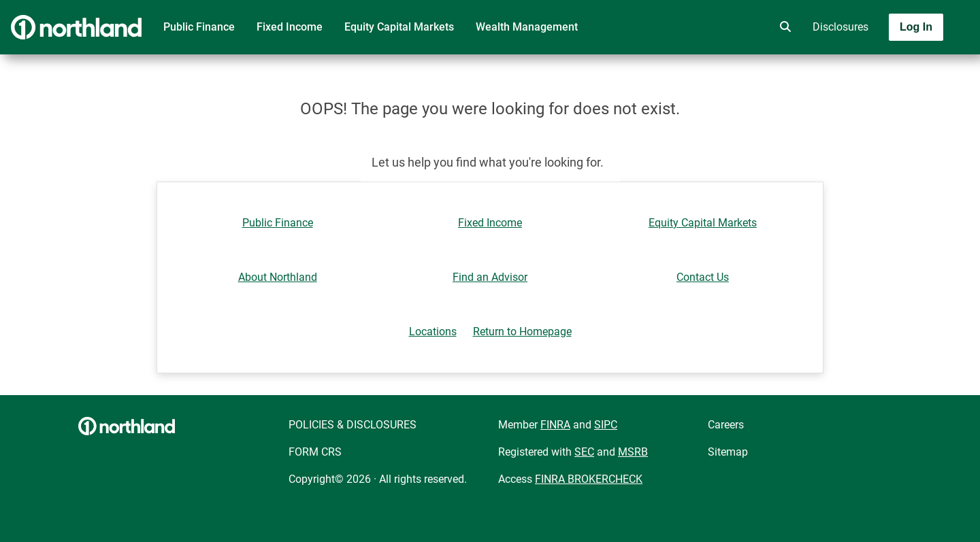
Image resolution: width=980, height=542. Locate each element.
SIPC (606, 425)
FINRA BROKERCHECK (589, 479)
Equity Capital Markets (399, 27)
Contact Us (703, 277)
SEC (584, 452)
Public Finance (199, 27)
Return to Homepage (522, 332)
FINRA (555, 425)
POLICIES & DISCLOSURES (353, 425)
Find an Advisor (490, 277)
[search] (783, 27)
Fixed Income (290, 27)
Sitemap (728, 452)
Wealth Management (527, 27)
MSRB (633, 452)
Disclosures (840, 27)
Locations (433, 332)
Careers (726, 425)
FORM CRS (315, 452)
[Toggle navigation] (872, 66)
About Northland (278, 277)
